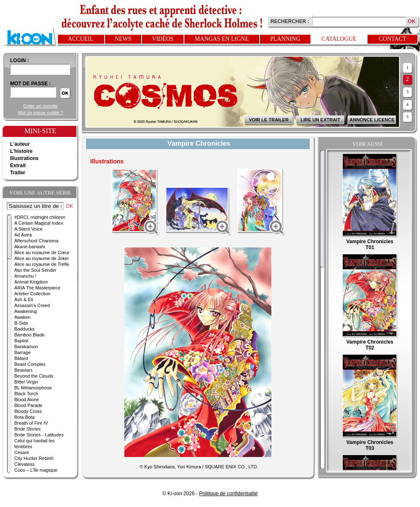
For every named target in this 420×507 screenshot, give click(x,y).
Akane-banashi (30, 247)
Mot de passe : (30, 84)
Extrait (18, 165)
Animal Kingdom (31, 282)
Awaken (22, 317)
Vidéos (163, 39)
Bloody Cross (28, 411)
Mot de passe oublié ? (41, 113)
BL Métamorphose (33, 388)
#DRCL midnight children (40, 217)
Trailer (18, 173)
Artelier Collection (32, 294)
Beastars (23, 370)
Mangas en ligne (222, 39)
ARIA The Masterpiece (37, 288)
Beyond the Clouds (34, 376)
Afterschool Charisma (36, 241)
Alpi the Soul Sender (35, 270)
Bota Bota (24, 417)
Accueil (81, 39)
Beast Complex (30, 364)
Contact (392, 39)
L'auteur (20, 144)
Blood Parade (28, 405)
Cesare (22, 452)
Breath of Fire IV (31, 423)
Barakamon (26, 347)
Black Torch (26, 394)
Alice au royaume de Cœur (42, 252)
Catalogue (339, 39)
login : (20, 60)
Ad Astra (23, 235)
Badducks (24, 329)
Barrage (22, 352)
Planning (285, 39)
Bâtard (21, 358)
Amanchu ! (25, 276)
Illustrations (24, 158)
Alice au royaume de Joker (42, 258)
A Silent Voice (28, 229)
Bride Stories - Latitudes (39, 435)
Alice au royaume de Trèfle (42, 264)
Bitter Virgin (26, 382)
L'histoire (21, 151)
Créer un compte (41, 106)
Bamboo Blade (29, 335)
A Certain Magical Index (39, 223)
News (123, 39)
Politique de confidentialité (228, 494)
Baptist (21, 341)
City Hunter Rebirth (34, 458)
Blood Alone (27, 399)
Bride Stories (28, 429)
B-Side (21, 323)
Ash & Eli (24, 299)
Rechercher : (290, 21)
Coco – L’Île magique (36, 470)
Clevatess (24, 464)
